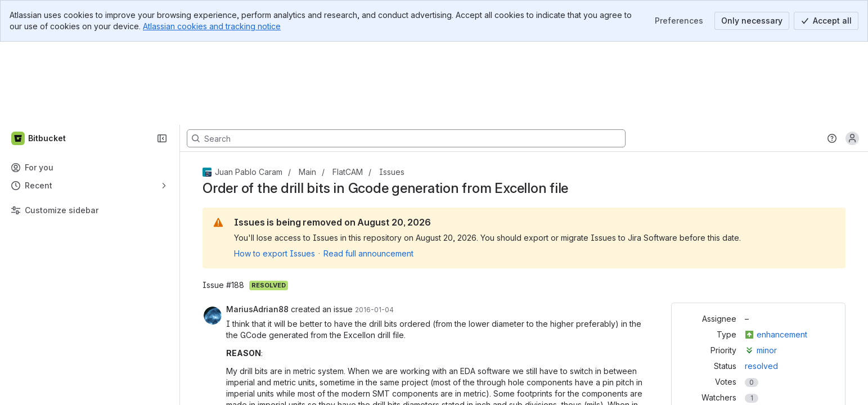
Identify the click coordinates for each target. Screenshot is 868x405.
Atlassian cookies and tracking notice (212, 26)
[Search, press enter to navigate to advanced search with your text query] (406, 55)
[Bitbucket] (39, 55)
